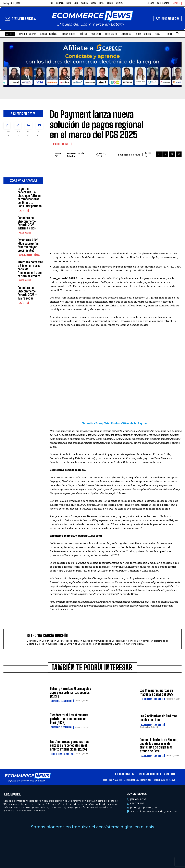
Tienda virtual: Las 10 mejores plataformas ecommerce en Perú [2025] (69, 719)
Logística (23, 211)
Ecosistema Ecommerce (152, 699)
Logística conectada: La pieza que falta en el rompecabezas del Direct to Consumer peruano (30, 197)
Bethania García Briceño (75, 155)
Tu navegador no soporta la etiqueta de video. (92, 64)
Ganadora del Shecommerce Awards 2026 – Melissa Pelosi (27, 223)
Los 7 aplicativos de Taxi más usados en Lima (158, 718)
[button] (177, 34)
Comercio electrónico (29, 255)
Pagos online (25, 233)
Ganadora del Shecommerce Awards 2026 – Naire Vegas (27, 293)
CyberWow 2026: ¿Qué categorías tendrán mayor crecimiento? (28, 245)
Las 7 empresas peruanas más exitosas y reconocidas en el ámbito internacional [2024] (70, 745)
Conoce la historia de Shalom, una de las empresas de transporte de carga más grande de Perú (159, 745)
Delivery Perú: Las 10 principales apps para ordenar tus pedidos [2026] (70, 692)
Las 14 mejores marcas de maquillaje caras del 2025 (156, 692)
